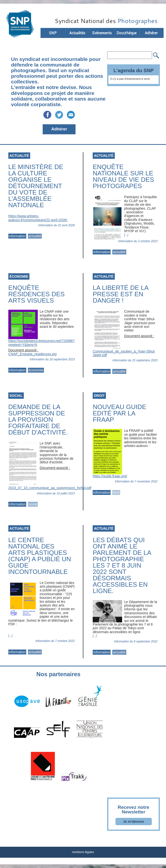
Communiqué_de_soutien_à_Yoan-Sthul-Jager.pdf (124, 353)
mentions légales (83, 852)
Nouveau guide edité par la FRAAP (119, 413)
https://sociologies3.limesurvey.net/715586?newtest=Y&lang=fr (42, 343)
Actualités (77, 33)
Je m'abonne (134, 822)
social (33, 504)
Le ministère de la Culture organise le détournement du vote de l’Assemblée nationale (36, 186)
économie (36, 370)
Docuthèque (127, 33)
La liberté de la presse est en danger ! (120, 294)
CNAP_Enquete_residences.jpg (32, 354)
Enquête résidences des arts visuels (37, 294)
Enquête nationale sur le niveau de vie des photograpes (123, 176)
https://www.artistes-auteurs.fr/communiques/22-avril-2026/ (38, 218)
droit (116, 492)
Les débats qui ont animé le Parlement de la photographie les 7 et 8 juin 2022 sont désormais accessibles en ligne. (122, 565)
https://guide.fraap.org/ (110, 476)
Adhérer (151, 33)
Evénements (102, 33)
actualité (35, 236)
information (17, 236)
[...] (126, 235)
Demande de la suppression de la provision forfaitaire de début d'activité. (38, 420)
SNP (53, 33)
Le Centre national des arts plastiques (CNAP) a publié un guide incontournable (40, 556)
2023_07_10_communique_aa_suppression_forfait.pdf (50, 488)
